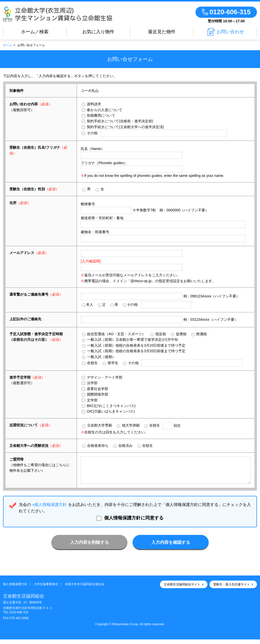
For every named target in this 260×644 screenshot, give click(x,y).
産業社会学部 (95, 389)
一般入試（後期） (99, 357)
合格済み (123, 446)
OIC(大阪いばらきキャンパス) (108, 411)
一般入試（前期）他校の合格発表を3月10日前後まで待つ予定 (134, 345)
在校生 (90, 363)
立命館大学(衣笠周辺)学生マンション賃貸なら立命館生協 (72, 14)
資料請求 (91, 104)
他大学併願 (128, 425)
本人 (88, 305)
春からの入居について (102, 110)
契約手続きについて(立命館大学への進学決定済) (123, 127)
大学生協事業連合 (46, 589)
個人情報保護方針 (15, 589)
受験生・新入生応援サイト (232, 589)
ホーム (8, 45)
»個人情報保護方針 (49, 509)
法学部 (90, 383)
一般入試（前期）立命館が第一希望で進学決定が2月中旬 (130, 340)
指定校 (158, 334)
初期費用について (99, 115)
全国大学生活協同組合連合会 (85, 589)
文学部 (90, 400)
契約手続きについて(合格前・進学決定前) (117, 121)
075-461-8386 (19, 623)
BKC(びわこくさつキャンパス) (109, 406)
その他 (90, 133)
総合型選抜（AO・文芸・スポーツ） (114, 334)
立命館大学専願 (97, 425)
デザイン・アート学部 (102, 377)
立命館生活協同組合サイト (182, 589)
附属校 (199, 334)
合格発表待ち (95, 446)
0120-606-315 (19, 617)
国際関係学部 (95, 394)
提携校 (179, 334)
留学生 (110, 363)
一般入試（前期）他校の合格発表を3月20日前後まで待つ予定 (134, 351)
